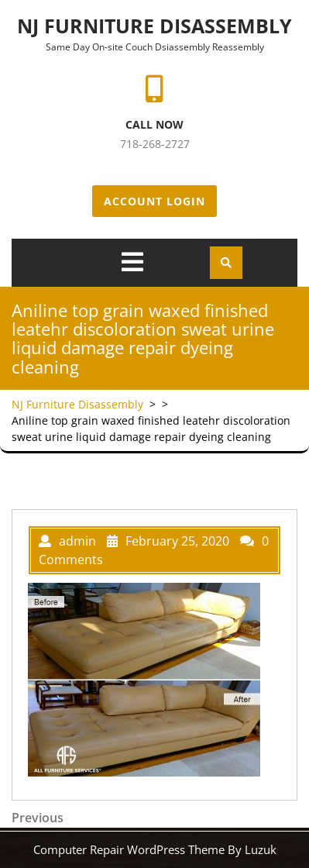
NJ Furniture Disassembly (154, 26)
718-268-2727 (155, 144)
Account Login (154, 201)
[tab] (132, 262)
